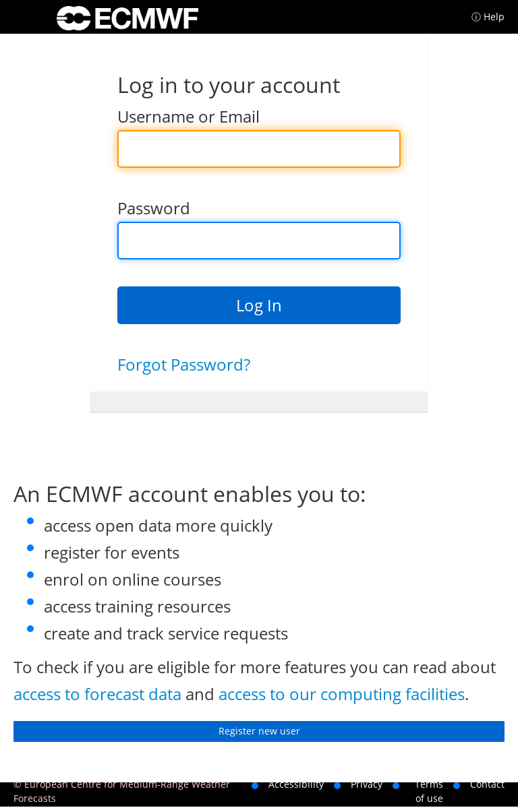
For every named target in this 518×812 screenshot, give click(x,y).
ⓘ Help (488, 17)
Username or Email (189, 116)
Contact (487, 784)
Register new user (259, 731)
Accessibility (296, 784)
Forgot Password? (184, 364)
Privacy (367, 784)
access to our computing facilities (342, 694)
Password (154, 208)
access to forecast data (97, 694)
